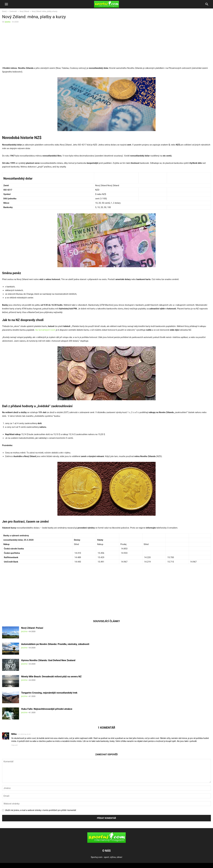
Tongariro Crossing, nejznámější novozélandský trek (49, 693)
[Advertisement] (26, 45)
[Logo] (107, 842)
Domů (4, 11)
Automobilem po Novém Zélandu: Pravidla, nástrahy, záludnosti (55, 644)
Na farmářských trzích (45, 330)
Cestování (13, 11)
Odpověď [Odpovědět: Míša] (14, 745)
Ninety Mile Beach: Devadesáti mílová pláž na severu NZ (51, 676)
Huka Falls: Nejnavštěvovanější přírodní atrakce (47, 709)
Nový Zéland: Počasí (32, 628)
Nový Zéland (24, 11)
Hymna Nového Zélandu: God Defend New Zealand (48, 660)
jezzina (8, 22)
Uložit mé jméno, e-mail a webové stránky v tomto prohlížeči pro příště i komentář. (41, 810)
